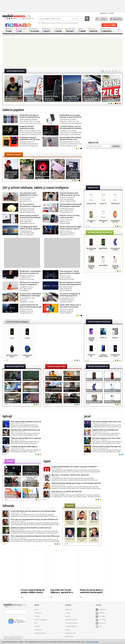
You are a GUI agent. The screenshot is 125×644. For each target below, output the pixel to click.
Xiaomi (53, 23)
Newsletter (93, 143)
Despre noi (104, 13)
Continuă (116, 146)
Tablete (37, 616)
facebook (7, 25)
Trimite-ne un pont (109, 25)
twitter (12, 25)
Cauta (87, 19)
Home (36, 610)
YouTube (101, 620)
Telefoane (38, 613)
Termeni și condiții (71, 623)
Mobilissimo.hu (70, 633)
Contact (111, 13)
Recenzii (37, 626)
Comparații (38, 630)
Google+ (101, 616)
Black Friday (46, 23)
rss (29, 25)
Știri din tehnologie (71, 23)
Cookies (68, 630)
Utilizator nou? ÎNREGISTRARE (116, 19)
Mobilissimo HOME (9, 36)
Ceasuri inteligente (41, 620)
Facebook (101, 610)
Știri (36, 623)
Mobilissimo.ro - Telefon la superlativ (18, 17)
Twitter (100, 613)
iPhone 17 (60, 23)
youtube (20, 25)
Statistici (68, 616)
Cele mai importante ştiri (15, 71)
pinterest (25, 25)
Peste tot (77, 19)
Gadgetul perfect (40, 633)
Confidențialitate (71, 626)
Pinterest (101, 623)
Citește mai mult (92, 642)
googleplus (16, 25)
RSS (99, 626)
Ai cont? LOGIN (102, 19)
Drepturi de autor (71, 620)
